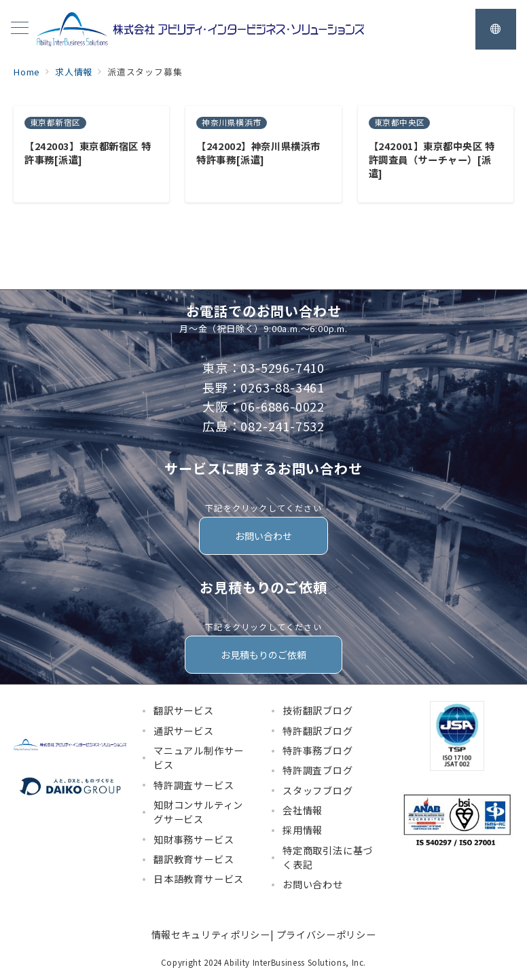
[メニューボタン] (20, 29)
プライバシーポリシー (326, 934)
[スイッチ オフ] (496, 29)
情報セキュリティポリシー (211, 934)
